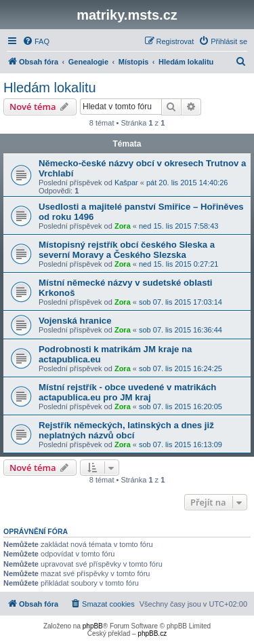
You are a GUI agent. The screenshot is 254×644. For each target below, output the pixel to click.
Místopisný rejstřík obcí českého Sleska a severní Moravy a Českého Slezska (127, 250)
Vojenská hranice (75, 321)
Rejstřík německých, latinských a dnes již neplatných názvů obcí (126, 430)
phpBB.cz (152, 633)
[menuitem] (36, 41)
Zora (123, 226)
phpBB (93, 626)
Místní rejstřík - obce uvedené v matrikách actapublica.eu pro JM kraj (127, 392)
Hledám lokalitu (50, 88)
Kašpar (126, 183)
